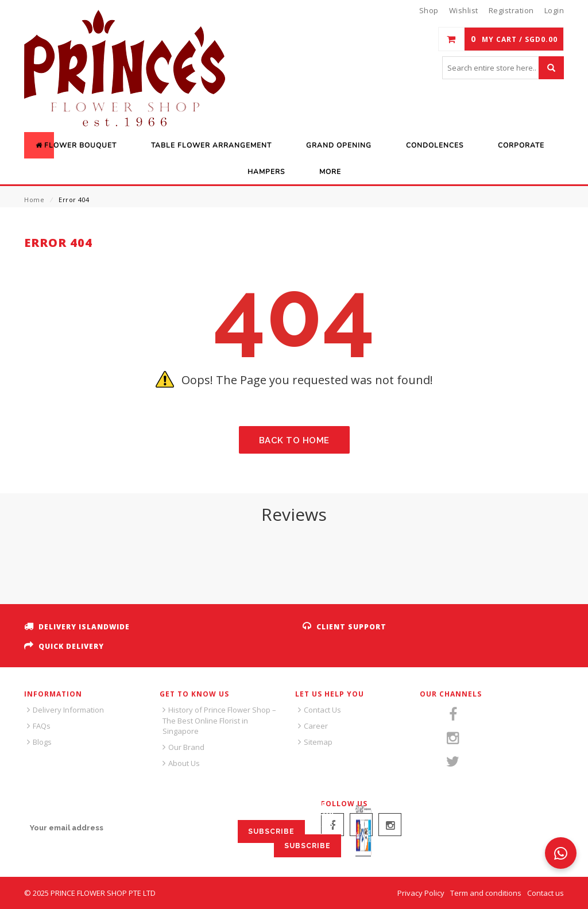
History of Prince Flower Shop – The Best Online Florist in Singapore (219, 720)
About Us (184, 763)
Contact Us (322, 710)
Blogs (42, 742)
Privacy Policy (421, 893)
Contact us (546, 893)
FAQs (42, 726)
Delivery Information (68, 710)
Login (554, 10)
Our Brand (186, 747)
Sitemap (318, 742)
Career (316, 726)
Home (34, 200)
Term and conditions (486, 893)
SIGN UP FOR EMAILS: (67, 807)
